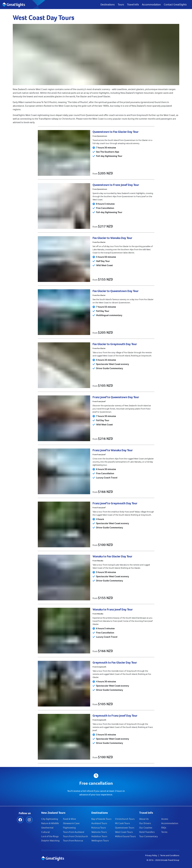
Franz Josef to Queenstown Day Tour (116, 397)
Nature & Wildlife (50, 823)
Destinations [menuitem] (108, 5)
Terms (164, 832)
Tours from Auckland (74, 832)
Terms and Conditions (170, 855)
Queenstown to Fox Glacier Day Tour (116, 132)
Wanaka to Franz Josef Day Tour (113, 609)
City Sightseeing (50, 819)
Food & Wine (69, 819)
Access (165, 819)
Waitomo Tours (99, 832)
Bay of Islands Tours (101, 819)
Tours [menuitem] (121, 5)
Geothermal (47, 828)
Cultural (45, 832)
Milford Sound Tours (125, 836)
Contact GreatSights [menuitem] (175, 5)
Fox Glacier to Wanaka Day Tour (112, 238)
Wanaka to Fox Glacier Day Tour (112, 556)
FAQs (164, 828)
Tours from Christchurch (75, 836)
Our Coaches (146, 828)
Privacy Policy (151, 855)
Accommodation (170, 823)
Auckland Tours (99, 823)
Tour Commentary (148, 836)
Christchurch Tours (125, 819)
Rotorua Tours (99, 828)
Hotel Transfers (147, 832)
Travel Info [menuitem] (133, 5)
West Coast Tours (124, 832)
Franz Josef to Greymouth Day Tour (115, 503)
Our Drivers (145, 823)
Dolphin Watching (50, 841)
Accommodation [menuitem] (151, 5)
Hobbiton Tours (99, 836)
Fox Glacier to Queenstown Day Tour (116, 291)
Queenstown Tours (125, 828)
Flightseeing (69, 828)
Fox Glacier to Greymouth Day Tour (115, 344)
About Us (144, 819)
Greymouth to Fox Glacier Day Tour (115, 663)
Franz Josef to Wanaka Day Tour (113, 450)
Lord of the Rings (50, 836)
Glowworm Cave (71, 823)
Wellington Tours (100, 841)
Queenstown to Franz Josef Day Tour (116, 185)
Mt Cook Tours (122, 823)
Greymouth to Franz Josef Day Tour (115, 716)
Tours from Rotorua (73, 841)
